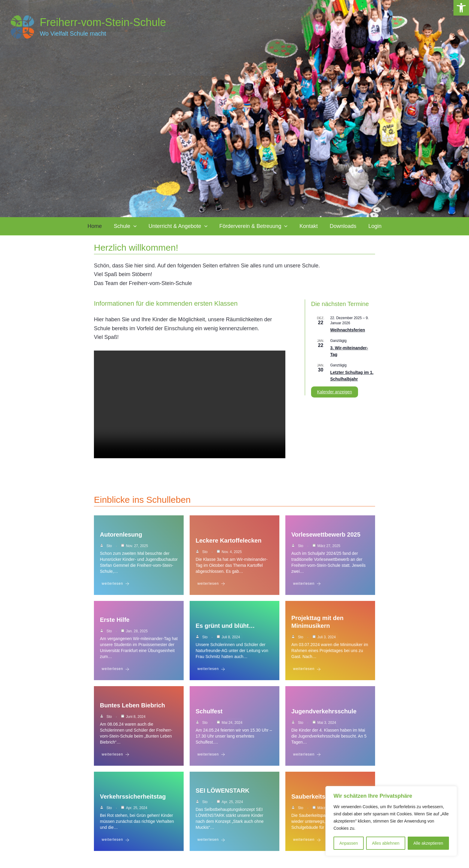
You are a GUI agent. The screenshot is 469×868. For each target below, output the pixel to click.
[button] (461, 8)
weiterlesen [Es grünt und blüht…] (211, 672)
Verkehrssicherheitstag (133, 802)
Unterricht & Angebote (182, 226)
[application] (142, 226)
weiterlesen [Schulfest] (211, 758)
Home (108, 226)
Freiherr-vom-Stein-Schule (103, 22)
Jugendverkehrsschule (324, 715)
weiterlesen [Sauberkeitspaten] (307, 845)
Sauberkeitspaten (316, 802)
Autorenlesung (121, 536)
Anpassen (348, 843)
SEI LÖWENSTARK (223, 796)
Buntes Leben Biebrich (133, 709)
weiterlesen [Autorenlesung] (116, 585)
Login (362, 226)
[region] (391, 821)
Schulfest (209, 715)
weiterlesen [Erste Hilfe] (116, 672)
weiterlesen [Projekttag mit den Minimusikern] (307, 672)
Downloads (334, 226)
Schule (134, 226)
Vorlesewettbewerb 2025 (326, 536)
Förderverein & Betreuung (253, 226)
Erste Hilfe (115, 622)
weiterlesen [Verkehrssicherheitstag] (116, 845)
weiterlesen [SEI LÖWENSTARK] (211, 845)
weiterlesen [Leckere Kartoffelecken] (211, 585)
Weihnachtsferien (348, 330)
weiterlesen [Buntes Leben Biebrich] (116, 758)
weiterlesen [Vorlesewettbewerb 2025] (307, 585)
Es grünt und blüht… (225, 628)
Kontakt (304, 226)
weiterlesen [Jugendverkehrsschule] (307, 758)
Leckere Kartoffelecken (229, 542)
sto (109, 547)
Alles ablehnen (386, 843)
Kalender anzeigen (335, 392)
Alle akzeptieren (428, 843)
